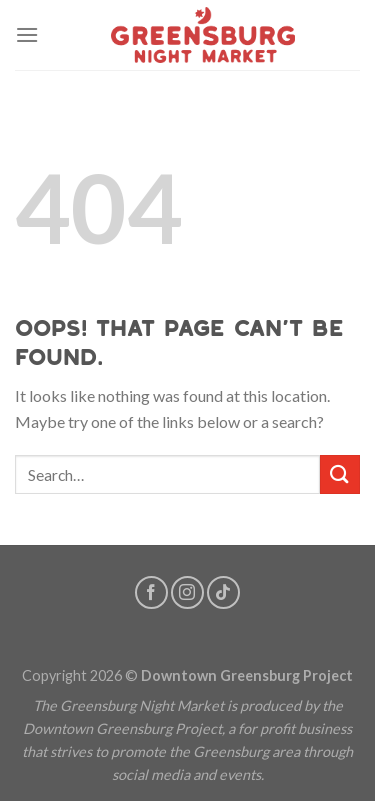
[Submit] (340, 474)
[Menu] (27, 34)
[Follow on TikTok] (223, 592)
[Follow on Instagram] (187, 592)
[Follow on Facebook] (151, 592)
